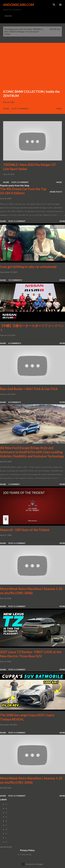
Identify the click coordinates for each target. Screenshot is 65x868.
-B (6, 808)
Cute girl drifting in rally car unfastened (28, 267)
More (59, 109)
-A (6, 804)
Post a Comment (20, 109)
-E (6, 821)
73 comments (15, 280)
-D (6, 817)
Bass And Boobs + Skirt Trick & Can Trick (29, 389)
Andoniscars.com (19, 5)
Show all (55, 29)
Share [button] (6, 109)
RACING (8, 16)
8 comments (15, 402)
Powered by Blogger (32, 864)
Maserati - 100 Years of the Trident (25, 530)
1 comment (14, 484)
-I (6, 838)
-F (6, 825)
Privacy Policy (26, 855)
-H (6, 834)
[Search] (54, 5)
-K (6, 842)
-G (6, 829)
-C (6, 813)
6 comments (15, 343)
